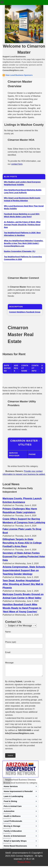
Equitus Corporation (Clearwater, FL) (20, 251)
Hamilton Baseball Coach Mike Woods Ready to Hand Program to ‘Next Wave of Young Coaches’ (22, 608)
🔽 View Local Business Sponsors (18, 75)
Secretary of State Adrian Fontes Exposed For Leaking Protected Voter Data (24, 556)
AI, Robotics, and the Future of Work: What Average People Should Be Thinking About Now (22, 225)
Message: (10, 663)
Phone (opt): (11, 642)
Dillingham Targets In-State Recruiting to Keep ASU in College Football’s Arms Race (22, 543)
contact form (17, 164)
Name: (8, 632)
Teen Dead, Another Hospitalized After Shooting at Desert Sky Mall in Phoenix (23, 584)
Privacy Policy (24, 864)
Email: (8, 652)
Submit (10, 757)
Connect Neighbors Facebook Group (25, 312)
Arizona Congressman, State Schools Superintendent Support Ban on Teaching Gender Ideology (24, 570)
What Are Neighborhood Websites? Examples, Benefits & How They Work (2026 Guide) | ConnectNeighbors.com (24, 243)
